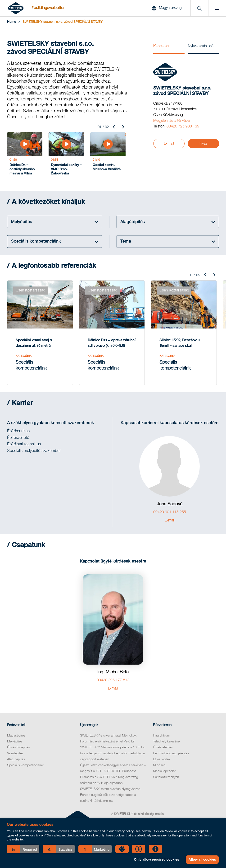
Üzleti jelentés (163, 747)
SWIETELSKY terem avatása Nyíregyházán (110, 789)
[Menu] (217, 8)
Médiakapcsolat (164, 771)
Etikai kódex (162, 759)
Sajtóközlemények (166, 777)
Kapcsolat (161, 46)
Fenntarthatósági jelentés (171, 753)
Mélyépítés (15, 741)
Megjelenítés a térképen (172, 121)
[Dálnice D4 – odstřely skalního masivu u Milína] (25, 155)
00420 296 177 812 (113, 680)
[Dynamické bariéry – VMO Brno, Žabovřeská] (66, 155)
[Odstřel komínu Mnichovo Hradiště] (108, 155)
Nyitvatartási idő (201, 46)
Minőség (159, 765)
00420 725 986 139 (183, 127)
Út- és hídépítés (18, 747)
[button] (23, 849)
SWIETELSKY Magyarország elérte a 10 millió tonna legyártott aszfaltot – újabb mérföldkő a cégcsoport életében (113, 753)
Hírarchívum (162, 736)
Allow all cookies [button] (202, 859)
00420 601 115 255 (170, 512)
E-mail (169, 143)
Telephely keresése (166, 741)
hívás (203, 143)
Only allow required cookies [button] (156, 859)
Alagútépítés (16, 759)
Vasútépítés (15, 753)
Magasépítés (16, 736)
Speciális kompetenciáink (25, 765)
